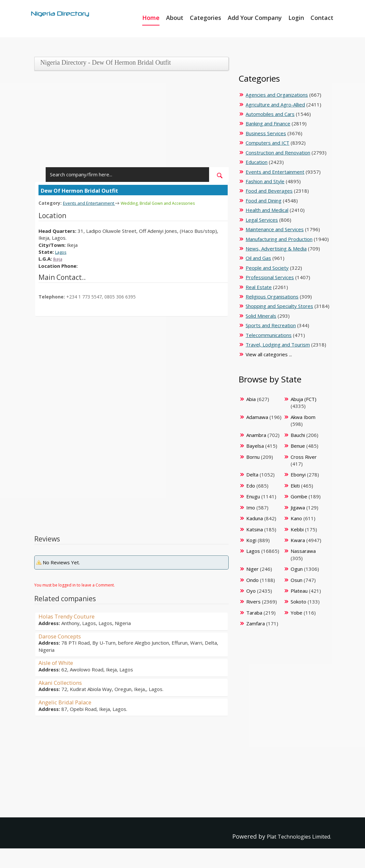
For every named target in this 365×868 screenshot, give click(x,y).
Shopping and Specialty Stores (279, 306)
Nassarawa (303, 551)
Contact (322, 18)
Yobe (297, 613)
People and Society (267, 268)
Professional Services (270, 277)
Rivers (253, 602)
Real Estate (259, 287)
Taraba (254, 613)
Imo (251, 507)
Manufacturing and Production (279, 239)
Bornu (253, 457)
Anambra (256, 435)
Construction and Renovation (278, 153)
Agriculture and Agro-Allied (275, 104)
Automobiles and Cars (270, 114)
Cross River (304, 457)
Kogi (251, 540)
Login (296, 18)
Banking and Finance (268, 123)
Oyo (251, 591)
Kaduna (255, 518)
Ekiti (295, 486)
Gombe (299, 496)
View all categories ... (269, 354)
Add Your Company (255, 18)
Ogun (297, 569)
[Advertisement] (130, 121)
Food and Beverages (269, 191)
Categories (205, 18)
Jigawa (298, 507)
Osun (297, 580)
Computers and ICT (267, 143)
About (175, 18)
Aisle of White (58, 662)
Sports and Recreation (271, 325)
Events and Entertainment (93, 203)
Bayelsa (255, 446)
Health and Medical (267, 210)
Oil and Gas (258, 258)
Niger (252, 569)
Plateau (299, 591)
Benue (298, 446)
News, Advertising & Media (276, 249)
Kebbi (297, 529)
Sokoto (298, 602)
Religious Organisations (272, 297)
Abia (251, 399)
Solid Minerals (261, 316)
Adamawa (257, 417)
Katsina (255, 529)
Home (151, 18)
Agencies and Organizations (277, 95)
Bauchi (298, 435)
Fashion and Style (265, 181)
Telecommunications (269, 335)
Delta (252, 474)
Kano (296, 518)
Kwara (298, 540)
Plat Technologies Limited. (294, 836)
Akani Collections (62, 682)
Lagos (62, 251)
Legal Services (262, 220)
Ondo (252, 580)
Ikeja (59, 258)
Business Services (266, 133)
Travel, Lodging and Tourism (278, 345)
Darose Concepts (62, 636)
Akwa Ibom (303, 417)
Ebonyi (298, 474)
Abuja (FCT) (304, 399)
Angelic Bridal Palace (68, 702)
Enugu (253, 496)
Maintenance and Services (275, 229)
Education (257, 162)
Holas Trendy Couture (69, 616)
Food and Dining (264, 201)
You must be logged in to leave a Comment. (75, 585)
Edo (251, 486)
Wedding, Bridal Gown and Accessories (170, 203)
